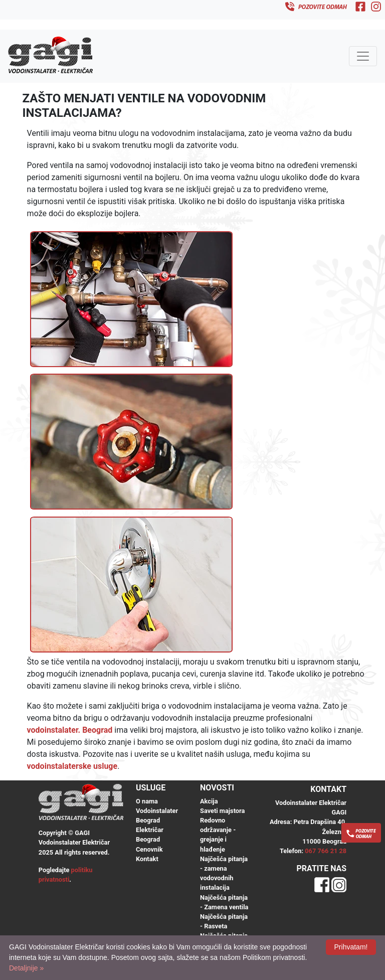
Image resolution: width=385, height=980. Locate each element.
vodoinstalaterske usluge (72, 766)
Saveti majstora (222, 811)
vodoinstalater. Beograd (70, 730)
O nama (147, 801)
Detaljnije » (26, 968)
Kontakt (147, 859)
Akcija (209, 801)
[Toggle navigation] (363, 56)
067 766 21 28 (326, 851)
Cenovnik (149, 849)
